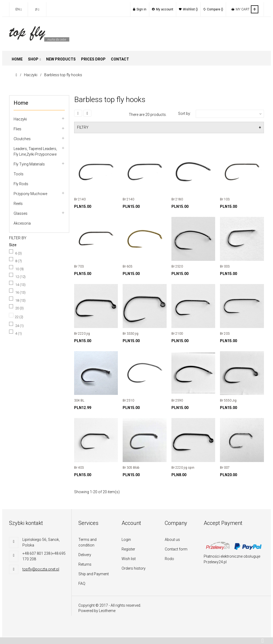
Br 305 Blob (131, 468)
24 (19, 326)
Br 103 (225, 199)
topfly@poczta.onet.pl (41, 569)
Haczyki (20, 119)
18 (20, 300)
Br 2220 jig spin (183, 468)
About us (172, 540)
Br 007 (225, 468)
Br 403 (79, 468)
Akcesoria (22, 223)
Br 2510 (128, 400)
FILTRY (83, 127)
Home (21, 103)
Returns (85, 564)
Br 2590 (177, 400)
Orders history (134, 568)
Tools (19, 174)
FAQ (82, 584)
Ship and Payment (94, 574)
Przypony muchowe (30, 194)
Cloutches (22, 139)
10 (19, 269)
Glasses (21, 213)
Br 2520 (177, 266)
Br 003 (225, 266)
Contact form (176, 549)
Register (128, 549)
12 (20, 277)
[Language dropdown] (18, 9)
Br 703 (79, 266)
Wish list (129, 559)
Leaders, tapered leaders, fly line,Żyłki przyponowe (35, 151)
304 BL (79, 400)
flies (17, 129)
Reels (18, 204)
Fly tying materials (29, 164)
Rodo (169, 559)
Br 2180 (177, 199)
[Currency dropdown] (37, 9)
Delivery (85, 555)
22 (19, 317)
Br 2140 (80, 199)
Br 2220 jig (82, 334)
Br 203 (225, 334)
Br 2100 (177, 334)
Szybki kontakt (26, 523)
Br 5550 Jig (228, 400)
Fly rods (21, 184)
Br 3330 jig (131, 334)
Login (126, 540)
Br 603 (127, 266)
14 (20, 285)
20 (19, 308)
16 (20, 292)
